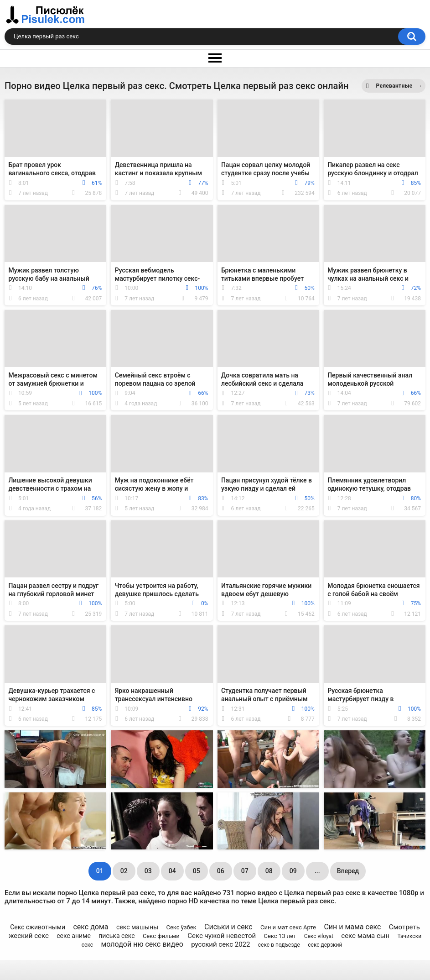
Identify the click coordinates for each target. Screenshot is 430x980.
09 (293, 871)
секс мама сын (365, 936)
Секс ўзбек (181, 927)
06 (221, 871)
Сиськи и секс (228, 927)
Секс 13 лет (280, 936)
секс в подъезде (279, 945)
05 (197, 871)
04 (172, 871)
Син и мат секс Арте (288, 927)
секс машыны (137, 927)
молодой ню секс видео (142, 944)
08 (269, 871)
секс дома (91, 927)
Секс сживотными (38, 927)
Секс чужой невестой (222, 936)
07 (245, 871)
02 (124, 871)
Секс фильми (161, 936)
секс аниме (74, 936)
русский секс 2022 (220, 944)
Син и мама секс (352, 927)
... (317, 871)
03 (148, 871)
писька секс (117, 936)
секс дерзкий (325, 945)
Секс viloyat (319, 936)
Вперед (348, 871)
